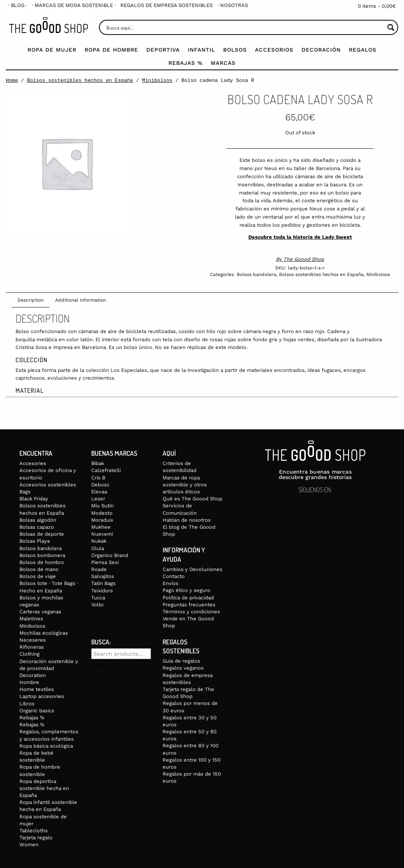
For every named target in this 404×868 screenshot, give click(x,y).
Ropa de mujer (52, 50)
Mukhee (101, 527)
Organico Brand (110, 555)
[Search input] (244, 27)
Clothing (29, 654)
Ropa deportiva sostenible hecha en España (44, 788)
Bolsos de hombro (42, 562)
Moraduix (102, 520)
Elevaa (99, 492)
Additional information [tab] (81, 300)
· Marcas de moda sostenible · (74, 5)
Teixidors (102, 591)
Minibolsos (157, 80)
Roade (99, 569)
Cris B (98, 478)
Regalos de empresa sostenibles (166, 5)
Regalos (363, 50)
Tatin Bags (103, 583)
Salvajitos (103, 576)
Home (12, 80)
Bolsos (235, 50)
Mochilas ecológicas (44, 633)
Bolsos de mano (39, 569)
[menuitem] (18, 5)
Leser (98, 499)
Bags (25, 492)
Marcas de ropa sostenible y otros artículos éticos (185, 485)
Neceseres (33, 640)
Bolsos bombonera (42, 555)
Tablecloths (34, 831)
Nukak (99, 541)
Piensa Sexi (105, 562)
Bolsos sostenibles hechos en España (80, 80)
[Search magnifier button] (391, 27)
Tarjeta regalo (36, 838)
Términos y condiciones (191, 612)
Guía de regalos (181, 661)
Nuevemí (102, 534)
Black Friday (34, 499)
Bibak (98, 463)
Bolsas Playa (35, 541)
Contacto (174, 576)
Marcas (223, 63)
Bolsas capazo (37, 527)
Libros (27, 704)
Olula (98, 548)
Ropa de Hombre (111, 50)
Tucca (98, 598)
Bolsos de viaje (38, 576)
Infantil (201, 50)
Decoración (321, 50)
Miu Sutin (102, 506)
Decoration (33, 675)
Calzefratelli (106, 470)
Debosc (100, 485)
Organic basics (37, 711)
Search (97, 665)
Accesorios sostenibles (48, 485)
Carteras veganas (40, 612)
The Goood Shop (304, 259)
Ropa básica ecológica (46, 746)
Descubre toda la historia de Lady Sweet (300, 237)
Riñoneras (32, 647)
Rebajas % (186, 63)
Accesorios (274, 50)
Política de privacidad (188, 598)
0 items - (377, 6)
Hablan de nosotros (187, 520)
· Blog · (18, 5)
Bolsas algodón (38, 520)
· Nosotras (233, 5)
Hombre (29, 682)
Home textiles (37, 689)
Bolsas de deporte (42, 534)
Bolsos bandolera (257, 274)
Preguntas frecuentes (189, 605)
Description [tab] (30, 300)
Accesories (33, 463)
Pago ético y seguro (186, 590)
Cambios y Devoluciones (192, 569)
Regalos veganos (183, 668)
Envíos (171, 583)
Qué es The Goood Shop (192, 499)
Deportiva (163, 50)
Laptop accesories (42, 696)
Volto (97, 605)
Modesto (102, 513)
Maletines (31, 619)
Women (29, 845)
